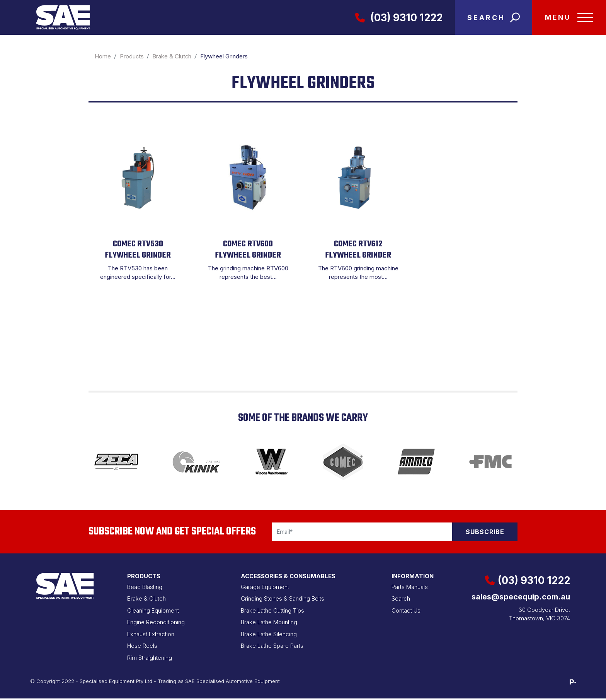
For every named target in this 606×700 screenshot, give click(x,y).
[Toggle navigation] (567, 18)
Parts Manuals (410, 588)
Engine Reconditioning (156, 624)
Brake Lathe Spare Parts (272, 647)
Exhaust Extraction (151, 636)
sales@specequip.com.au (521, 598)
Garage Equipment (265, 588)
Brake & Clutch (146, 600)
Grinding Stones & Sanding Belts (283, 600)
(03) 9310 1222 (395, 18)
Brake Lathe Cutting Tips (272, 612)
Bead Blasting (145, 588)
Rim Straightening (150, 659)
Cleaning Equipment (153, 612)
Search (401, 600)
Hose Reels (142, 647)
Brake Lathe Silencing (269, 636)
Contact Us (406, 612)
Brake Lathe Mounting (269, 624)
